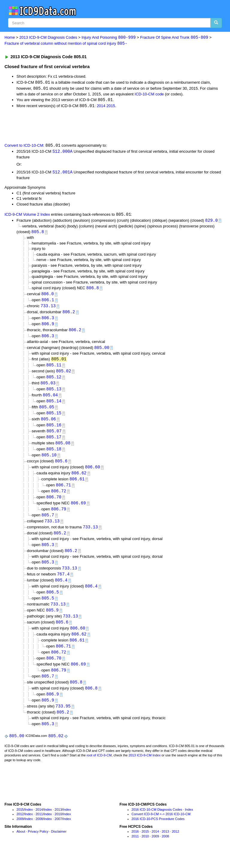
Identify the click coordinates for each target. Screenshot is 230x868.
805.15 (54, 418)
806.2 (69, 315)
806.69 (78, 511)
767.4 (63, 584)
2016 (135, 845)
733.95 (63, 719)
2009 (20, 833)
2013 (58, 823)
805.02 (63, 375)
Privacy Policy (38, 845)
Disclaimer (59, 845)
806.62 (79, 480)
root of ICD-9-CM (99, 769)
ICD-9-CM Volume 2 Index (27, 216)
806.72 (59, 499)
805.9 (52, 621)
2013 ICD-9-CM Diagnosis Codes (48, 38)
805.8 (38, 234)
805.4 (61, 590)
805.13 (54, 394)
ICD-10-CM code (149, 95)
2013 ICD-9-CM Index (144, 769)
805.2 (60, 542)
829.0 (211, 222)
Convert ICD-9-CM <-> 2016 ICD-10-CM (161, 828)
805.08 (63, 449)
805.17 (54, 443)
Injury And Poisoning (109, 38)
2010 (58, 828)
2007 (58, 833)
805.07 (54, 437)
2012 (20, 828)
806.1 (48, 302)
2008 (39, 833)
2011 (39, 828)
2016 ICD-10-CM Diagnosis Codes (157, 823)
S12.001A (62, 173)
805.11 (54, 369)
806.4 (91, 596)
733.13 (48, 309)
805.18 (54, 455)
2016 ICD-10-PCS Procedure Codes (158, 833)
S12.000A (62, 153)
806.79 (59, 517)
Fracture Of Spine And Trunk (174, 38)
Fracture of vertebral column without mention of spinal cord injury (66, 44)
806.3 (48, 321)
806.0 (48, 296)
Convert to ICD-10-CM (24, 147)
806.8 (93, 290)
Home (10, 38)
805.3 (48, 553)
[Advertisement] (72, 126)
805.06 (48, 424)
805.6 (61, 468)
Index (29, 823)
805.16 (54, 431)
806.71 (63, 493)
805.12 (54, 381)
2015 (111, 107)
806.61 (77, 486)
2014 (101, 107)
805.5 (48, 608)
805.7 (48, 523)
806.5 (53, 602)
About (21, 845)
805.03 (48, 387)
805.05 (47, 412)
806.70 (54, 505)
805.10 (49, 462)
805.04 (50, 400)
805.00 (102, 351)
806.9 (48, 327)
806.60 (93, 474)
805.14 (54, 406)
